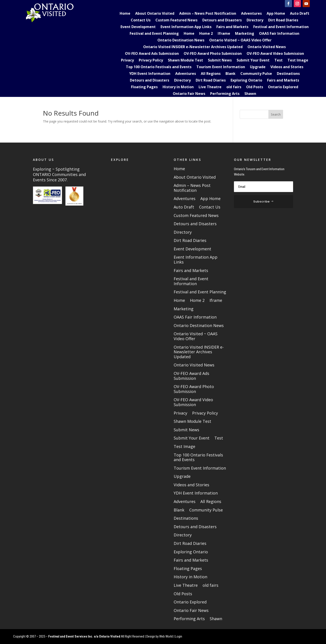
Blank (230, 74)
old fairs (234, 87)
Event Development (138, 27)
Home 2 (206, 34)
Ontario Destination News (181, 41)
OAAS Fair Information (279, 34)
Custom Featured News (176, 20)
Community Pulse (256, 74)
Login (179, 636)
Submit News (220, 61)
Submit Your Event (253, 61)
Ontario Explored (283, 87)
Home (125, 14)
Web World (166, 636)
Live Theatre (210, 87)
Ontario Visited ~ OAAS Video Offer (240, 41)
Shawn (250, 94)
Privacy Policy (151, 61)
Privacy (127, 61)
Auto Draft (300, 14)
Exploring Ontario (246, 81)
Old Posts (255, 87)
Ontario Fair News (189, 94)
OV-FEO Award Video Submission (275, 54)
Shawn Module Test (185, 61)
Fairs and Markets (232, 27)
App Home (276, 14)
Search (276, 114)
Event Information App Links (186, 27)
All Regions (211, 74)
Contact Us (141, 20)
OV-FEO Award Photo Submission (213, 54)
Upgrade (258, 67)
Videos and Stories (287, 67)
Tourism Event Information (221, 67)
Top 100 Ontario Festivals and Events (159, 67)
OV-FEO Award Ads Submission (152, 54)
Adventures (251, 14)
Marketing (245, 34)
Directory (255, 20)
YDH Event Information (150, 74)
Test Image (298, 61)
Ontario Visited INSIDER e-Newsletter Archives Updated (193, 47)
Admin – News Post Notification (208, 14)
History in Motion (178, 87)
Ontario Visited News (267, 47)
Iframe (224, 34)
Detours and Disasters (222, 20)
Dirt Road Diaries (283, 20)
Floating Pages (144, 87)
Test (279, 61)
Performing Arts (225, 94)
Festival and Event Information (281, 27)
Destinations (288, 74)
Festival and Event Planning (154, 34)
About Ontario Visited (155, 14)
